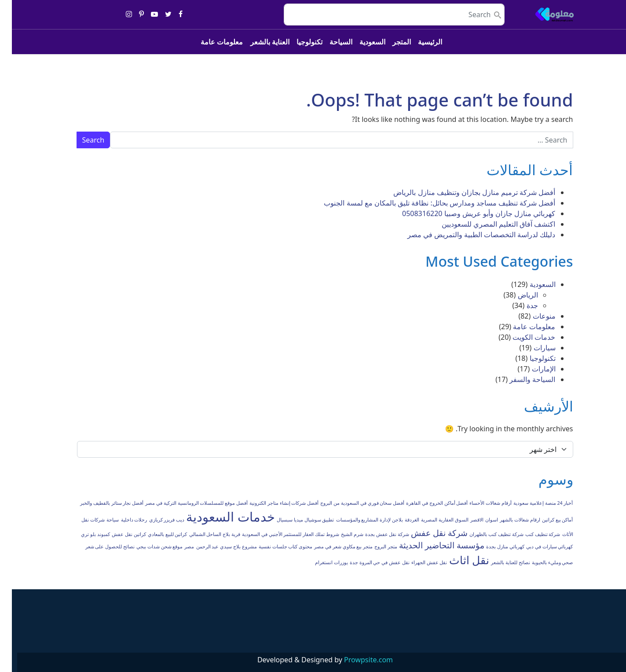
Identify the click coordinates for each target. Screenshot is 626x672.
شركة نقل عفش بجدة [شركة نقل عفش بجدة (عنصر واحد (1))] (375, 534)
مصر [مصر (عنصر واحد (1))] (177, 547)
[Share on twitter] (156, 15)
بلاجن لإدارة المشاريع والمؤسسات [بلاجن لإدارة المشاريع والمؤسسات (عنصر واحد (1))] (358, 520)
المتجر (390, 42)
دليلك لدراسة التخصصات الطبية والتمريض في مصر (470, 235)
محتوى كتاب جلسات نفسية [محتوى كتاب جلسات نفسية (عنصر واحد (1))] (274, 547)
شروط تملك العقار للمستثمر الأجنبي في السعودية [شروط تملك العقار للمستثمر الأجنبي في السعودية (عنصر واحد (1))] (279, 534)
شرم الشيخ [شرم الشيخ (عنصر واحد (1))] (340, 534)
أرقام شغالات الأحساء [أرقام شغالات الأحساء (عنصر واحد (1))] (479, 503)
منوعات (532, 316)
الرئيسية (418, 42)
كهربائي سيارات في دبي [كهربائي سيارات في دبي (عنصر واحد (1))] (538, 547)
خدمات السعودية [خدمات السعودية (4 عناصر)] (219, 517)
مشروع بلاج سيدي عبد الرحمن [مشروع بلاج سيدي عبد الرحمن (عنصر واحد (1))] (215, 547)
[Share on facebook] (169, 15)
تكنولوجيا (298, 42)
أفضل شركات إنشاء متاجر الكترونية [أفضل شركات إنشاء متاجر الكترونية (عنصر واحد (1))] (272, 503)
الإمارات (532, 369)
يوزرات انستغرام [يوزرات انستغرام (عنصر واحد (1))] (320, 562)
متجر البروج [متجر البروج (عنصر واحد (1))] (374, 547)
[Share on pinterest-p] (130, 15)
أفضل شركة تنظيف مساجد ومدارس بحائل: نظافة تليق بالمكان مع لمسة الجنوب (428, 203)
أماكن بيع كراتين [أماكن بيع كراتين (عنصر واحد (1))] (546, 520)
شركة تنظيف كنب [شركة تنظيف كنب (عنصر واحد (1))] (531, 534)
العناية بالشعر (258, 42)
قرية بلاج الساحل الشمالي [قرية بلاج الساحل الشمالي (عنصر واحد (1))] (203, 534)
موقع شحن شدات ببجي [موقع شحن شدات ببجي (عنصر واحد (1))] (148, 547)
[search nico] (382, 15)
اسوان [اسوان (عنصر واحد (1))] (480, 520)
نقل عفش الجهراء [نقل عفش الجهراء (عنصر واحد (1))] (417, 562)
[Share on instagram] (117, 15)
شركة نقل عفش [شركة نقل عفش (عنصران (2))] (427, 533)
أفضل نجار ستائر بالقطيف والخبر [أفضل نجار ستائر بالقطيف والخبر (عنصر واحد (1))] (100, 503)
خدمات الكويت (522, 337)
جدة (520, 305)
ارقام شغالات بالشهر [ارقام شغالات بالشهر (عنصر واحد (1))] (508, 520)
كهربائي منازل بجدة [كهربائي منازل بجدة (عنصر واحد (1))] (493, 547)
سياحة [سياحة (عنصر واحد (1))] (101, 520)
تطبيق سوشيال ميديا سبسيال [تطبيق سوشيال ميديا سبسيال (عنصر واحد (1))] (293, 520)
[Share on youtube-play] (143, 15)
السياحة (329, 42)
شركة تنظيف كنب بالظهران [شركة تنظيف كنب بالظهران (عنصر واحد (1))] (484, 534)
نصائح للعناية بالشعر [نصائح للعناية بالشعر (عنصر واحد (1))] (499, 562)
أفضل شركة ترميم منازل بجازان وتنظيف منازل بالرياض (462, 192)
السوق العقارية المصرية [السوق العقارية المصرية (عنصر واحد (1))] (433, 520)
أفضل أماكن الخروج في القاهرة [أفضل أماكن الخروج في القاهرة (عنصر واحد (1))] (425, 503)
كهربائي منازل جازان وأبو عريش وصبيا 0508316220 (467, 213)
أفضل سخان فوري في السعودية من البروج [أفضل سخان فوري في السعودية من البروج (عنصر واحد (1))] (350, 503)
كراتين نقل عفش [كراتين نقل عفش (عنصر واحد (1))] (117, 534)
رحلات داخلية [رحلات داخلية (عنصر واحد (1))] (122, 520)
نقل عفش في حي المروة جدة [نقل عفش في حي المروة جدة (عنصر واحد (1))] (368, 562)
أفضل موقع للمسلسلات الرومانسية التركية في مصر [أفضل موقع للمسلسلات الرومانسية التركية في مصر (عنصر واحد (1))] (185, 503)
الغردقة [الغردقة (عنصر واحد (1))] (400, 520)
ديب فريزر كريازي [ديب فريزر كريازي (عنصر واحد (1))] (155, 520)
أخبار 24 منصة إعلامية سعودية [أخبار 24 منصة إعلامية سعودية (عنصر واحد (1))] (531, 503)
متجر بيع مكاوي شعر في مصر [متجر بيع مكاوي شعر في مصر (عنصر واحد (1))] (331, 547)
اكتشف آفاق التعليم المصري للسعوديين (487, 224)
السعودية (361, 42)
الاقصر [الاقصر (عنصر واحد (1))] (465, 520)
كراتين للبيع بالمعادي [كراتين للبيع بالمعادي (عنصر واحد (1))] (156, 534)
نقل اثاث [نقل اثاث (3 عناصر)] (457, 560)
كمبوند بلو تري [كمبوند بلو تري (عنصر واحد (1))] (84, 534)
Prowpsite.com (357, 660)
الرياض (516, 295)
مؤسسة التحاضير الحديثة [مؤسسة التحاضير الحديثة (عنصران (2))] (430, 545)
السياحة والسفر (520, 379)
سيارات (533, 348)
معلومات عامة (210, 42)
